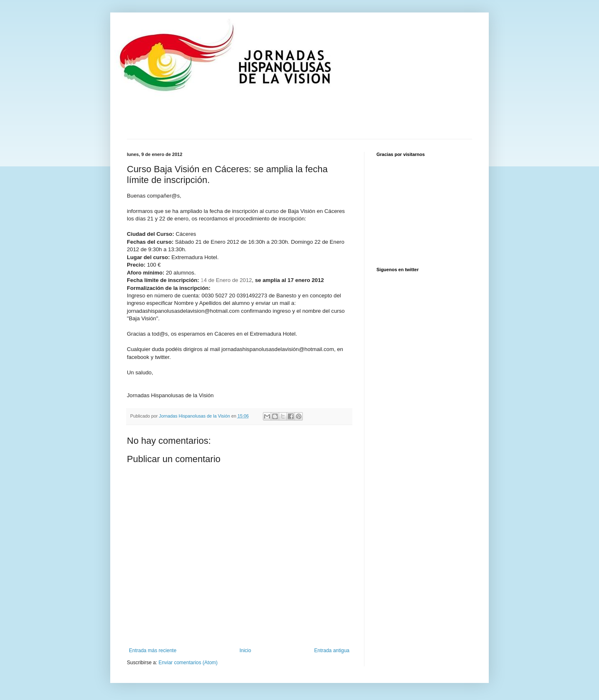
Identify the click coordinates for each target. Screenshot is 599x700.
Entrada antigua (332, 651)
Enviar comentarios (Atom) (188, 663)
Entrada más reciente (153, 651)
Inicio (245, 651)
